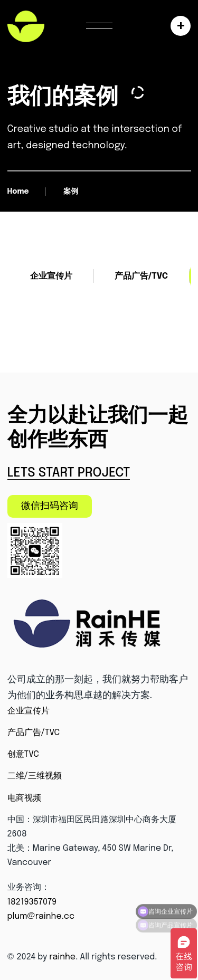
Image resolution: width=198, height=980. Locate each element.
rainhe (62, 957)
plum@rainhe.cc (41, 916)
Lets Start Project (69, 473)
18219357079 (32, 902)
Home (18, 192)
